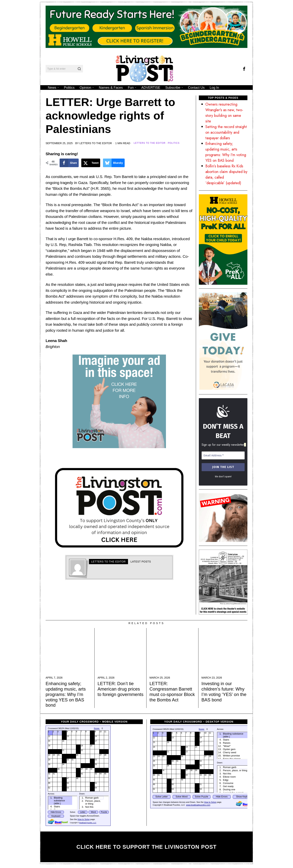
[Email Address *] (223, 456)
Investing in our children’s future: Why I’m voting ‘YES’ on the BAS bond (224, 692)
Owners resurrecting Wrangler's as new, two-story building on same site (224, 113)
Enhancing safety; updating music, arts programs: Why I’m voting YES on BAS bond (66, 694)
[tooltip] (244, 69)
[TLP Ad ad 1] (119, 400)
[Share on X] (91, 163)
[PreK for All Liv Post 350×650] (223, 239)
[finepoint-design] (223, 517)
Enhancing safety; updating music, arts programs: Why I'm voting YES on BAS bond (226, 152)
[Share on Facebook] (69, 163)
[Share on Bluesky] (114, 163)
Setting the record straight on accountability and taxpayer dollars (226, 132)
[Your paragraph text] (119, 507)
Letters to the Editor (96, 143)
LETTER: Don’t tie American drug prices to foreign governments (120, 689)
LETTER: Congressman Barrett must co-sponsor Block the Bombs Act (172, 692)
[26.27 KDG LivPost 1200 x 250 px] (146, 26)
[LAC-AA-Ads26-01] (223, 341)
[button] (79, 69)
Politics (174, 143)
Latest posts (141, 562)
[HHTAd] (223, 582)
